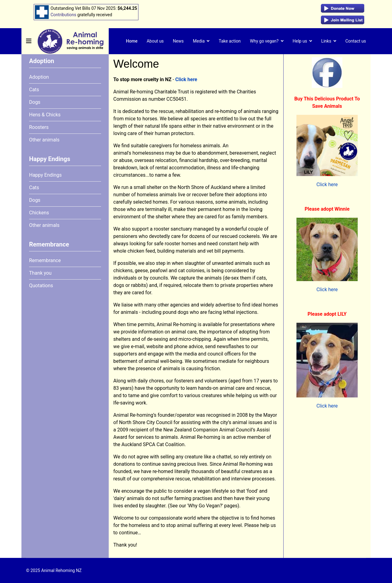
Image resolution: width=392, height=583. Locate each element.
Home (132, 41)
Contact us (356, 41)
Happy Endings (45, 175)
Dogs (35, 102)
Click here (186, 79)
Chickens (39, 213)
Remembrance (45, 260)
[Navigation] (29, 41)
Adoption (39, 77)
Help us (300, 41)
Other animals (44, 140)
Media (199, 41)
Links (326, 41)
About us (155, 41)
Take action (230, 41)
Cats (34, 90)
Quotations (41, 286)
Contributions (63, 15)
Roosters (39, 127)
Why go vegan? (264, 41)
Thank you (40, 273)
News (178, 41)
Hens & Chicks (45, 115)
